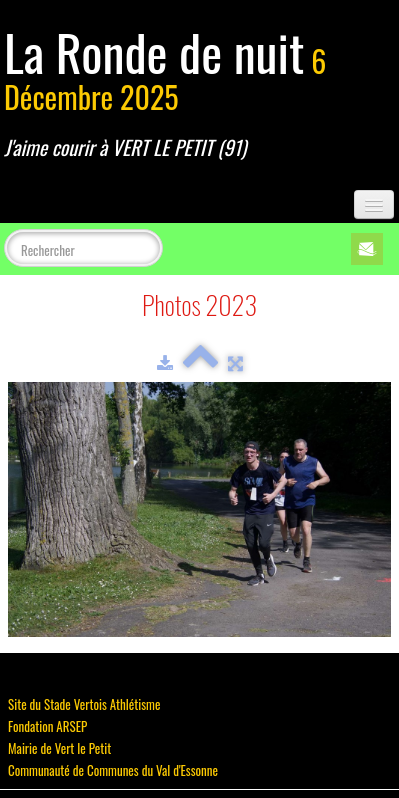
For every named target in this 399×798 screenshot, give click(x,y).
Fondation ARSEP (47, 726)
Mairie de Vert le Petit (59, 748)
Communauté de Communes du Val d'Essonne (113, 770)
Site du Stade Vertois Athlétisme (84, 704)
